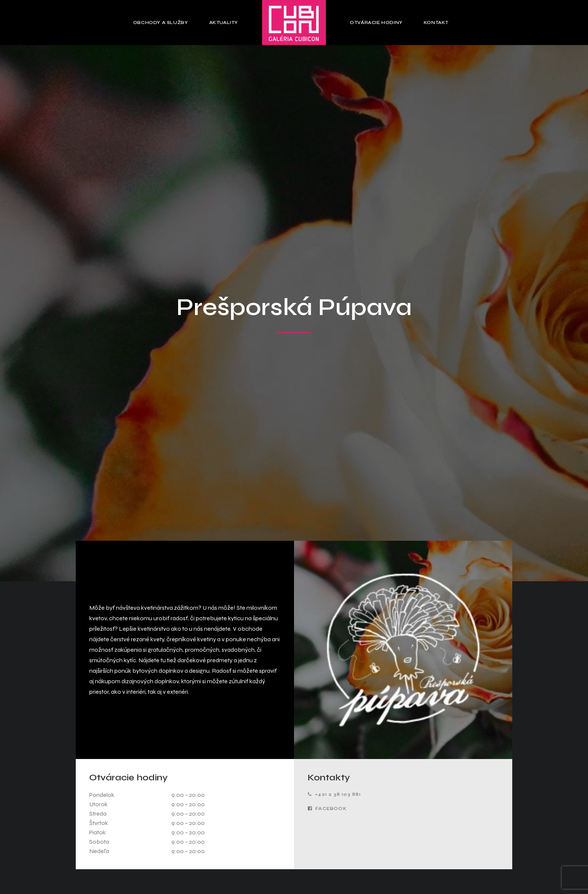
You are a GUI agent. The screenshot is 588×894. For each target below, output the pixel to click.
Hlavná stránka (294, 791)
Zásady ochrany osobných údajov (294, 861)
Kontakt (436, 22)
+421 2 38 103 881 (334, 420)
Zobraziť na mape (144, 806)
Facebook (327, 434)
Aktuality (224, 22)
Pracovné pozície (444, 823)
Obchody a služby (161, 22)
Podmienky (344, 681)
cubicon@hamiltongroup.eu (144, 821)
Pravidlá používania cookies (294, 849)
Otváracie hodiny (376, 22)
